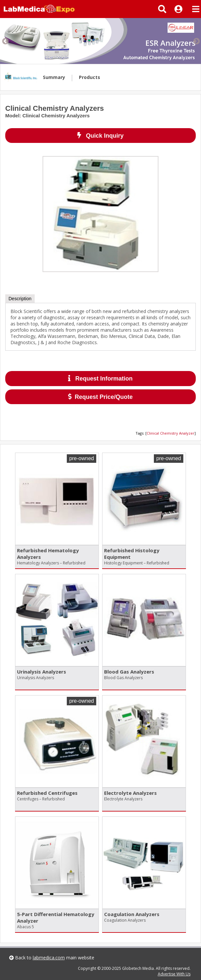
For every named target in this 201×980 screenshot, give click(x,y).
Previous (5, 41)
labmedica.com (49, 958)
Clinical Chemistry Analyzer (171, 433)
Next (196, 41)
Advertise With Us (174, 974)
